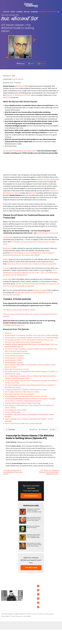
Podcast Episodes (18, 79)
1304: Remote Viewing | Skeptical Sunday (33, 527)
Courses (28, 594)
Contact (28, 603)
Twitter (41, 590)
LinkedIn (41, 599)
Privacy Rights (5, 616)
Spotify (55, 586)
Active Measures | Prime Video (15, 410)
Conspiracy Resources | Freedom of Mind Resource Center (26, 390)
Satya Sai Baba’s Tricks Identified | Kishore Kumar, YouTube (26, 396)
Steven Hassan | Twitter (13, 360)
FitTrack (6, 268)
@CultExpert (20, 86)
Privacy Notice (49, 614)
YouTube (41, 603)
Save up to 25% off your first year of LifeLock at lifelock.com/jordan (32, 264)
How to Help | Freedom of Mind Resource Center (22, 392)
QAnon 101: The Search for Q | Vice (17, 369)
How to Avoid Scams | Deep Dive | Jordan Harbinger (23, 423)
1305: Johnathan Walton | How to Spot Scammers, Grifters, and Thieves (34, 519)
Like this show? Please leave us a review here (19, 151)
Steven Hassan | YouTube (14, 362)
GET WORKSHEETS (31, 496)
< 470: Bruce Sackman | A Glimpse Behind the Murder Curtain (13, 472)
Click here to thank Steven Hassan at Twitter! (19, 310)
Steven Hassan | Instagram (14, 356)
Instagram (42, 594)
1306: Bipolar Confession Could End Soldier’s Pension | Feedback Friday (34, 510)
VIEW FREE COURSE (31, 568)
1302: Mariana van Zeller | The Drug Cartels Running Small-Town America (34, 545)
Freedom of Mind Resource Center (17, 353)
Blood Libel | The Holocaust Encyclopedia (19, 394)
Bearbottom (7, 248)
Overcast (55, 595)
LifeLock (6, 259)
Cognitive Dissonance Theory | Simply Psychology (23, 403)
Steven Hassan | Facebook (14, 358)
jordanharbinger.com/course (47, 233)
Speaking (28, 599)
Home (27, 582)
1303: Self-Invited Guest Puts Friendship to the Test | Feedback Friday (34, 536)
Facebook (42, 586)
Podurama (56, 599)
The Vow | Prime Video (13, 412)
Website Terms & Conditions (35, 614)
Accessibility (27, 616)
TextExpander (8, 237)
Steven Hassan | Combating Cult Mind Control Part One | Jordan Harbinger (31, 335)
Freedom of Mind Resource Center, (18, 95)
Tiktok (40, 607)
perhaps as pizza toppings (47, 179)
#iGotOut (7, 97)
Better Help (7, 279)
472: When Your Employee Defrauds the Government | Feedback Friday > (49, 472)
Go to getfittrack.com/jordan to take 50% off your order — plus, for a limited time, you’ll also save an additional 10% (30, 273)
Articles (27, 586)
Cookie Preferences (17, 616)
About (27, 590)
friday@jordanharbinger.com (14, 325)
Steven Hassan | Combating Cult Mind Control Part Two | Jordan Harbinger (32, 338)
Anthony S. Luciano (40, 290)
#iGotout (8, 333)
